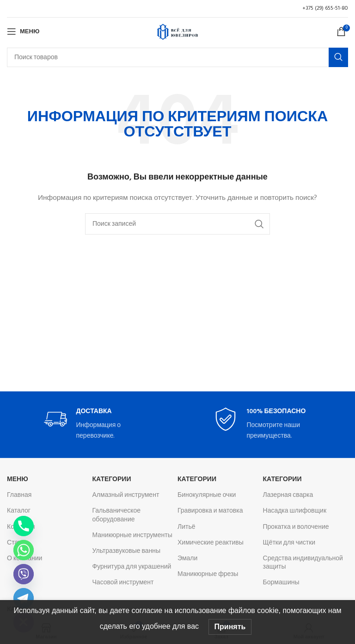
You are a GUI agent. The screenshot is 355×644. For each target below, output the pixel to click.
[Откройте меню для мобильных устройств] (23, 31)
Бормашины (281, 583)
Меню (18, 480)
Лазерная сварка (288, 495)
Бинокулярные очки (207, 495)
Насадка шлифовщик (295, 511)
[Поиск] (177, 57)
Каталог (19, 511)
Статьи (17, 543)
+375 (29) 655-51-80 (325, 8)
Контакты (21, 527)
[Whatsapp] (24, 550)
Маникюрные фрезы (208, 574)
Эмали (187, 559)
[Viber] (24, 574)
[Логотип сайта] (177, 32)
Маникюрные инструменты (132, 536)
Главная (19, 495)
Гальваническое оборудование (117, 515)
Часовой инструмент (123, 583)
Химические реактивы (211, 543)
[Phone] (24, 526)
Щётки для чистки (289, 543)
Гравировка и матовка (210, 511)
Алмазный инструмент (126, 495)
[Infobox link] (92, 424)
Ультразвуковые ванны (127, 551)
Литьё (187, 527)
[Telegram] (24, 598)
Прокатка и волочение (296, 527)
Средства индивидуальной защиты (303, 563)
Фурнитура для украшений (132, 567)
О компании (24, 559)
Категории (112, 480)
